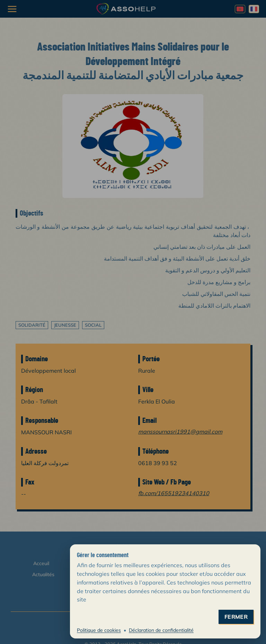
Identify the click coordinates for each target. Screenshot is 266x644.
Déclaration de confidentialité (161, 630)
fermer (236, 617)
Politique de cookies (99, 630)
